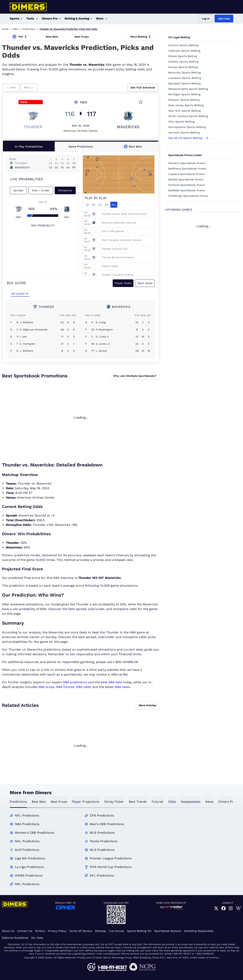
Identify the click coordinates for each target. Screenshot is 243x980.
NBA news (122, 687)
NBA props (46, 687)
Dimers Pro (51, 19)
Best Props (82, 37)
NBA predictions (75, 682)
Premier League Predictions (111, 858)
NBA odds (83, 687)
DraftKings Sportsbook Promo (188, 196)
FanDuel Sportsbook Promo (187, 185)
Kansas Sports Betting (183, 67)
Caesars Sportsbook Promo (186, 174)
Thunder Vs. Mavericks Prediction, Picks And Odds (68, 29)
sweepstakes (191, 802)
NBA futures (65, 687)
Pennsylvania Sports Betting (187, 127)
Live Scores (117, 931)
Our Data (37, 938)
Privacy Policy (57, 931)
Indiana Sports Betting (183, 62)
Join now (224, 19)
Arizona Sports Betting (183, 45)
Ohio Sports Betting (181, 122)
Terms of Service (81, 931)
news (209, 802)
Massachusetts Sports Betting (188, 89)
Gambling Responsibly (199, 931)
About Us (8, 931)
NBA (15, 29)
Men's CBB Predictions (107, 824)
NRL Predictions (27, 884)
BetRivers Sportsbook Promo (187, 169)
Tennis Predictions (104, 841)
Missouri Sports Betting (184, 100)
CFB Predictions (102, 815)
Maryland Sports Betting (185, 83)
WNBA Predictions (29, 875)
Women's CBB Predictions (34, 833)
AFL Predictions (102, 875)
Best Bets (52, 37)
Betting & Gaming (78, 19)
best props (59, 802)
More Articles (147, 705)
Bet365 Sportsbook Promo (186, 179)
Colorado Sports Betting (184, 51)
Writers (40, 931)
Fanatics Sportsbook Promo (187, 163)
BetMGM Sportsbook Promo (187, 190)
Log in (206, 19)
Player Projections (86, 802)
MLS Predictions (102, 850)
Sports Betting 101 (139, 931)
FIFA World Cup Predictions (111, 867)
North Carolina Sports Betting (188, 116)
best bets (39, 802)
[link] (216, 908)
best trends (138, 802)
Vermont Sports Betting (184, 132)
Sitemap (100, 931)
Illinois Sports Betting (183, 56)
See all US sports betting (188, 138)
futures (157, 802)
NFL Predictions (27, 815)
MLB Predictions (102, 833)
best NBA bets (111, 682)
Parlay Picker (114, 802)
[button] (11, 87)
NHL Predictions (27, 841)
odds (172, 802)
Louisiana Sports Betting (185, 78)
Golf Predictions (27, 850)
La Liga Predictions (29, 867)
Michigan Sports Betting (184, 94)
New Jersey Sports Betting (186, 105)
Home (5, 29)
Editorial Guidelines (15, 938)
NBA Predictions (27, 824)
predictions (18, 802)
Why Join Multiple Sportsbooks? (135, 376)
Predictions (29, 29)
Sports (16, 19)
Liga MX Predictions (30, 858)
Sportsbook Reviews (168, 931)
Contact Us (25, 931)
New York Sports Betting (185, 111)
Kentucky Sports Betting (185, 72)
